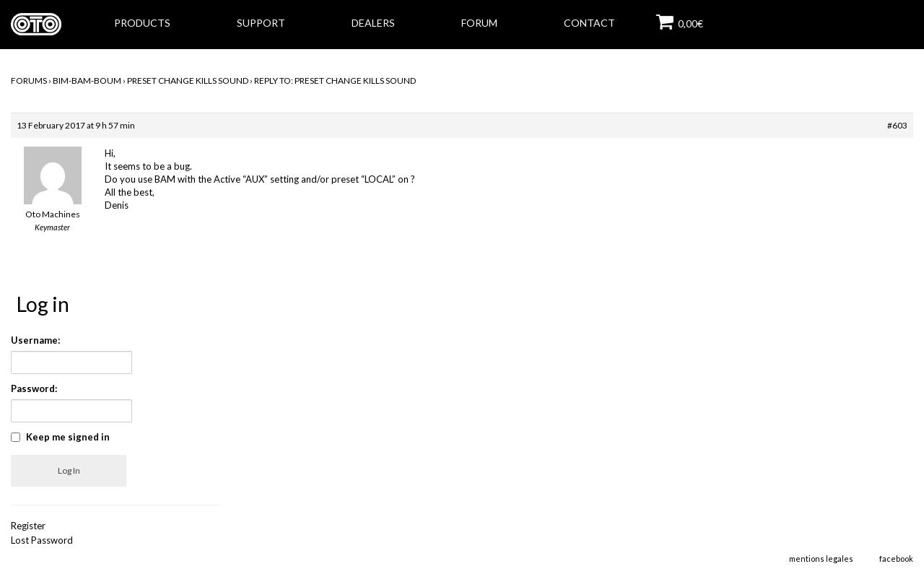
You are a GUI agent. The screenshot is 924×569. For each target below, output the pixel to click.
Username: (35, 340)
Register (28, 526)
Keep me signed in (68, 437)
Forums (29, 81)
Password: (34, 388)
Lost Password (42, 540)
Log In (69, 470)
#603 (897, 125)
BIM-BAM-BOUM (87, 81)
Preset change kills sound (188, 81)
